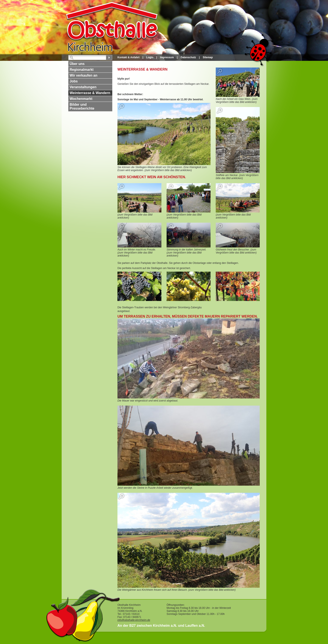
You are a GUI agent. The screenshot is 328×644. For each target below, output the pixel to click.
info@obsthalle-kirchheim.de (134, 620)
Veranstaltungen (83, 87)
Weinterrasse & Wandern (90, 93)
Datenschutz (188, 57)
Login (150, 57)
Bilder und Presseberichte (82, 106)
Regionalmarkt (82, 70)
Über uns (77, 64)
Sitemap (208, 57)
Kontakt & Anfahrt (128, 57)
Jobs (74, 81)
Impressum (167, 57)
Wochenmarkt (81, 99)
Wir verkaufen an (84, 75)
